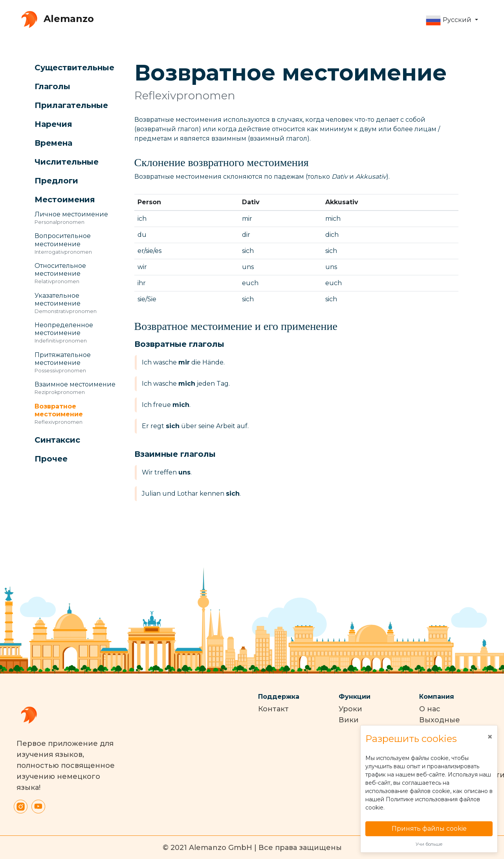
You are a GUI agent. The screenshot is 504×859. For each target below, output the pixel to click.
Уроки (350, 709)
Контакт (273, 709)
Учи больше (429, 844)
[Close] (490, 737)
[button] (452, 20)
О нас (430, 709)
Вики (349, 720)
